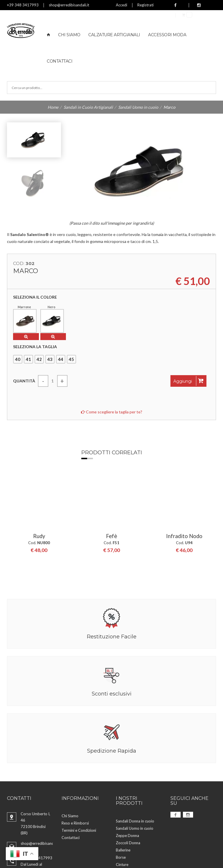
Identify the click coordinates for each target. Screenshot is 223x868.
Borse (121, 797)
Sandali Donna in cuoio (135, 761)
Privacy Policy (105, 850)
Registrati (145, 5)
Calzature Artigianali (114, 35)
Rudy (39, 472)
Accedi (122, 5)
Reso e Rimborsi (75, 763)
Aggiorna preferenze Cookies (61, 857)
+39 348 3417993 (23, 5)
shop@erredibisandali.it (69, 5)
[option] (39, 480)
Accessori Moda (167, 35)
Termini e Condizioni (79, 770)
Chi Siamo (69, 35)
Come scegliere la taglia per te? (112, 410)
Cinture (122, 805)
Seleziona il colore (35, 297)
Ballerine (123, 790)
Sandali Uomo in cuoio (138, 107)
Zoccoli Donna (128, 783)
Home (53, 107)
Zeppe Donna (127, 776)
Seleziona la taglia (35, 345)
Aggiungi (188, 379)
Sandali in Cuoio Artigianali (88, 107)
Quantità (24, 379)
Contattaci (60, 61)
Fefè (111, 472)
